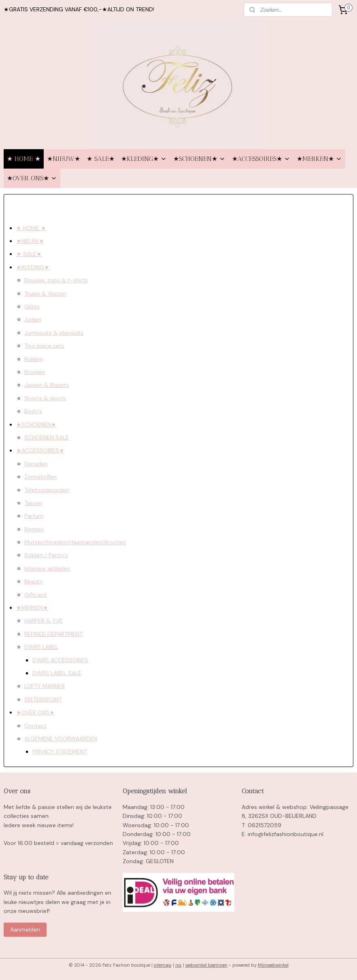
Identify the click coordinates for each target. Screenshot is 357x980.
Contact (35, 725)
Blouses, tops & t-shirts (56, 280)
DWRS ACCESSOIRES (60, 660)
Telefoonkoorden (47, 490)
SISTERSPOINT (43, 699)
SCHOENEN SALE (47, 437)
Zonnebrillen (40, 477)
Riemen (34, 529)
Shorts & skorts (45, 398)
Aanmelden (25, 929)
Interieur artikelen (47, 568)
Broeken (35, 372)
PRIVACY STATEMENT (60, 752)
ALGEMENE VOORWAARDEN (61, 739)
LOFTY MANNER (45, 686)
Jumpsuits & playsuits (54, 332)
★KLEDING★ (144, 159)
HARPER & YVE (44, 621)
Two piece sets (44, 346)
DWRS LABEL (41, 647)
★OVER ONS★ (32, 178)
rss (178, 965)
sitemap (163, 965)
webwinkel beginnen (206, 965)
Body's (33, 411)
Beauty (34, 581)
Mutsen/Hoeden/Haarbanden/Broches (75, 542)
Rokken (34, 359)
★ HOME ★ (24, 159)
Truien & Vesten (45, 293)
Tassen (33, 503)
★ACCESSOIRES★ (261, 159)
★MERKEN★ (319, 159)
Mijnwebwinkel (273, 965)
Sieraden (36, 463)
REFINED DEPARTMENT (53, 634)
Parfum (34, 516)
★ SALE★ (101, 159)
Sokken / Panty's (46, 555)
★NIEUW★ (64, 159)
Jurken (33, 319)
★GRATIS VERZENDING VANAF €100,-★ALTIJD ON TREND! (79, 9)
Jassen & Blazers (47, 385)
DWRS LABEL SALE (57, 673)
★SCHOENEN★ (199, 159)
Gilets (32, 306)
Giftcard (35, 594)
